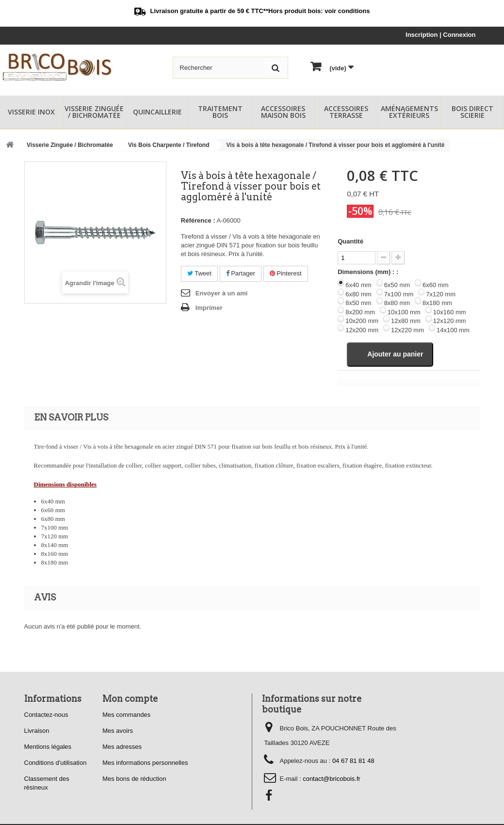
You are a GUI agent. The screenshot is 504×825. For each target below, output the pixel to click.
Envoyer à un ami (222, 293)
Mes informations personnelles (145, 764)
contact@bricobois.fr (332, 780)
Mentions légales (48, 748)
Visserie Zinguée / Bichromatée (94, 112)
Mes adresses (122, 748)
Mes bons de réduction (134, 780)
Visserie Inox (31, 112)
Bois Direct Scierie (472, 112)
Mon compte (130, 700)
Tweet (199, 273)
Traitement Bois (220, 112)
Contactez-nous (46, 716)
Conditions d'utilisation (56, 764)
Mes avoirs (118, 732)
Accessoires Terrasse (346, 112)
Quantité (350, 241)
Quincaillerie (157, 112)
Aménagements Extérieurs (409, 112)
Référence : (198, 220)
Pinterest (286, 273)
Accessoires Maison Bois (283, 112)
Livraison (37, 732)
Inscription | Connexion (440, 35)
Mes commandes (126, 716)
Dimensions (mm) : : (368, 272)
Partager (241, 273)
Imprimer (209, 308)
